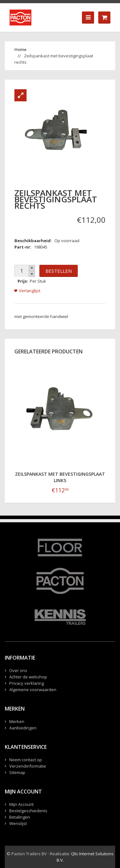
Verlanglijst (30, 291)
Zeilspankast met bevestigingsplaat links (60, 477)
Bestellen (59, 271)
